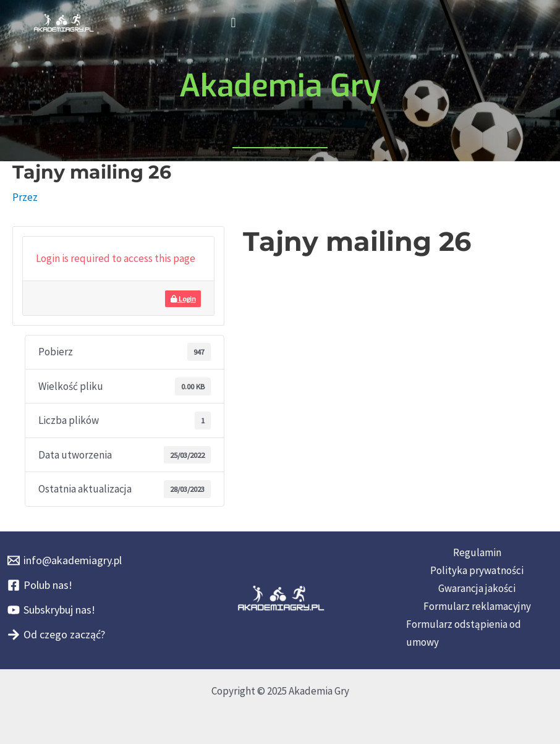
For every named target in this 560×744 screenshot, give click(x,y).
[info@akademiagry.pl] (65, 560)
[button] (233, 23)
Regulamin (477, 552)
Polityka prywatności (477, 570)
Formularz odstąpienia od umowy (464, 633)
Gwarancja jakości (477, 588)
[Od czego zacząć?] (56, 635)
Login (183, 299)
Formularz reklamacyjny (477, 606)
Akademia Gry (280, 86)
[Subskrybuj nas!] (51, 610)
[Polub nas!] (40, 585)
